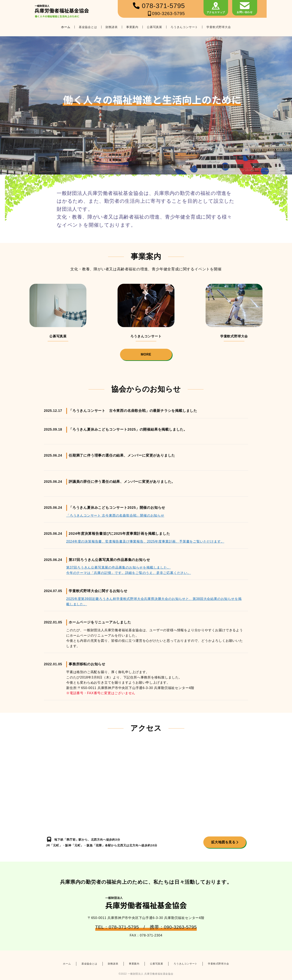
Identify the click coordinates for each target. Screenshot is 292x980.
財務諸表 (112, 27)
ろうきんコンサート (184, 27)
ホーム (66, 27)
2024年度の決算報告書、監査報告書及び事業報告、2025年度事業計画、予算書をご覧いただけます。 (145, 541)
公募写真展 (154, 27)
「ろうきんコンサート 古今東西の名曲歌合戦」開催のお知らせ (115, 515)
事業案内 (132, 27)
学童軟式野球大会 (219, 27)
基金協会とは (88, 27)
